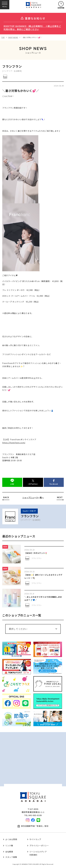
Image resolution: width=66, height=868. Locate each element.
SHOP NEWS (13, 37)
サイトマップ (35, 839)
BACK (6, 497)
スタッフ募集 (11, 857)
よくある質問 (11, 839)
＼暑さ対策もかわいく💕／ (32, 37)
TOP (3, 37)
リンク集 (9, 846)
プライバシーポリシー (39, 846)
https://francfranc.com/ (14, 443)
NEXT (60, 497)
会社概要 (9, 852)
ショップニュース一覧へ (33, 498)
